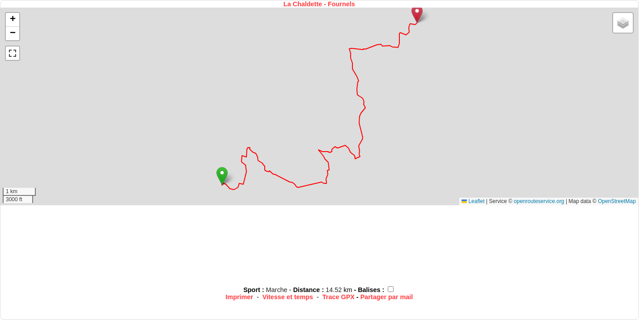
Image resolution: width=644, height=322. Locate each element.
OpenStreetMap (617, 201)
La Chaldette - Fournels (319, 4)
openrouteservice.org (539, 201)
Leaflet (473, 201)
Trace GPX (339, 297)
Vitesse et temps (288, 297)
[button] (222, 176)
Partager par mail (387, 297)
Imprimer (239, 297)
